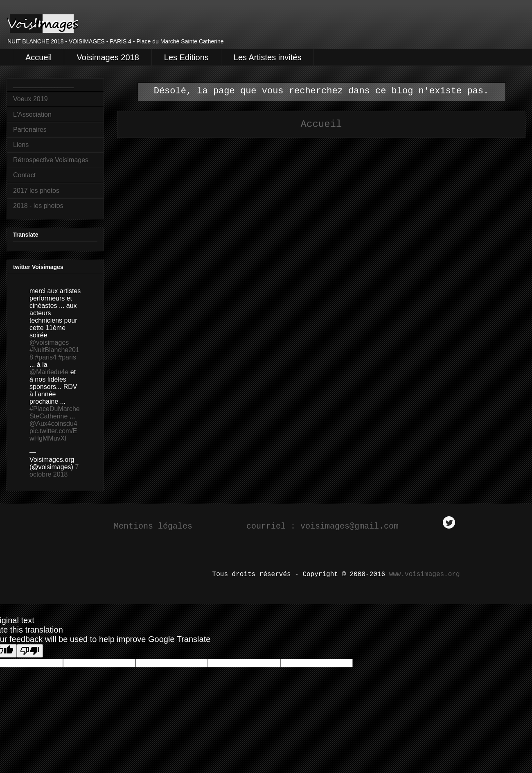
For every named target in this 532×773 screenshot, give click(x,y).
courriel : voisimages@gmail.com (325, 526)
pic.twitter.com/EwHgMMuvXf (53, 435)
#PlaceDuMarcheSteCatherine (55, 412)
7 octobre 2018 (54, 471)
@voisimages (49, 342)
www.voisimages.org (425, 574)
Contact (24, 175)
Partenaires (30, 130)
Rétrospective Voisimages (51, 160)
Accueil (38, 57)
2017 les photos (36, 191)
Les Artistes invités (268, 57)
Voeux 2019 (30, 99)
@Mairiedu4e (49, 372)
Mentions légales (153, 526)
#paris (67, 357)
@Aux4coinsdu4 (53, 424)
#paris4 (45, 357)
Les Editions (186, 57)
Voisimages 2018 (108, 57)
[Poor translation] (30, 651)
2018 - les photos (38, 206)
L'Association (32, 114)
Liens (21, 145)
